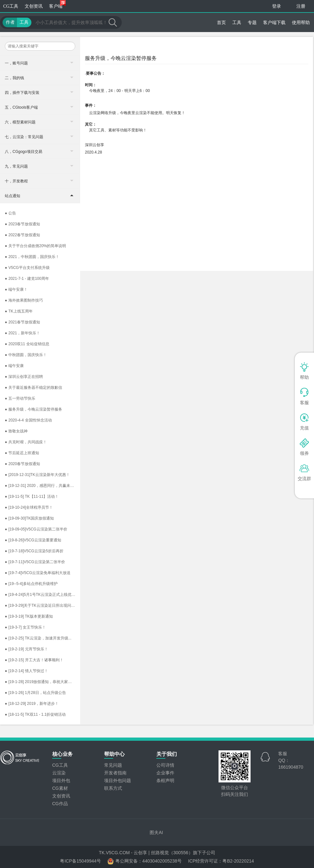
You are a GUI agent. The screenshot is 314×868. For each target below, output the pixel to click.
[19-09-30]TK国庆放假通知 (29, 518)
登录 (277, 6)
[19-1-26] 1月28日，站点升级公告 (35, 693)
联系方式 (113, 788)
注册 (301, 6)
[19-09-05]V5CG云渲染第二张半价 (36, 529)
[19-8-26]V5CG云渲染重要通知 (33, 540)
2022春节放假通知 (22, 235)
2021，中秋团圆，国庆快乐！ (32, 257)
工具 (237, 23)
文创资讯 (34, 6)
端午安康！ (16, 289)
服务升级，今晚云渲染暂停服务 (33, 409)
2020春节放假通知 (22, 464)
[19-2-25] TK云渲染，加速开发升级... (38, 638)
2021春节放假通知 (22, 322)
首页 (221, 23)
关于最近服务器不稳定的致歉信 (33, 388)
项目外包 (61, 780)
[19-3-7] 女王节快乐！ (25, 627)
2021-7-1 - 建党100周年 (27, 279)
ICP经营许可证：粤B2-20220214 (221, 861)
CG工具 (11, 6)
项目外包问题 (118, 780)
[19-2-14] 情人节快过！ (26, 671)
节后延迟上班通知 (22, 453)
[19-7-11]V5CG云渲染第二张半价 (35, 562)
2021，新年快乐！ (22, 333)
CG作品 (60, 804)
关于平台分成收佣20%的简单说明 (35, 246)
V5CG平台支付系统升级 (27, 268)
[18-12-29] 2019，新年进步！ (32, 704)
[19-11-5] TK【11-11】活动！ (32, 497)
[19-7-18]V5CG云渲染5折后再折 (34, 551)
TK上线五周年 (19, 311)
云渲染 (59, 773)
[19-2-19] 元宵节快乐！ (26, 649)
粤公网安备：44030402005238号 (145, 861)
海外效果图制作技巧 (24, 300)
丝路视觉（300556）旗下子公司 (183, 853)
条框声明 (165, 780)
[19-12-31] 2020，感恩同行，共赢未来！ (41, 486)
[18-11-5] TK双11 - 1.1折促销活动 (35, 714)
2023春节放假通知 (22, 224)
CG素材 (60, 788)
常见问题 (113, 765)
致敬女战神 (16, 431)
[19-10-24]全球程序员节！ (29, 507)
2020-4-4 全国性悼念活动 (28, 420)
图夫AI (156, 832)
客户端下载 (274, 23)
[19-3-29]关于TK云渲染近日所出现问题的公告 (42, 605)
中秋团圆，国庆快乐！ (26, 355)
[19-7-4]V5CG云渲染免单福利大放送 (38, 573)
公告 (10, 213)
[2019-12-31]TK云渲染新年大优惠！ (37, 475)
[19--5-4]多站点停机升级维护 (31, 584)
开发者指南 (115, 773)
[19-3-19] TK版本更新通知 (29, 616)
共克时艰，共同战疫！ (26, 442)
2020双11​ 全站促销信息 (27, 344)
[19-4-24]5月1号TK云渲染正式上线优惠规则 (42, 595)
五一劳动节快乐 (20, 398)
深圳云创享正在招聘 (24, 377)
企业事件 (165, 773)
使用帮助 (301, 23)
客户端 (57, 4)
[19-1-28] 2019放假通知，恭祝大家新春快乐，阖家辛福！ (42, 682)
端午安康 (14, 366)
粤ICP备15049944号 (80, 861)
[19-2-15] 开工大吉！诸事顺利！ (34, 660)
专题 (252, 23)
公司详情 (165, 765)
